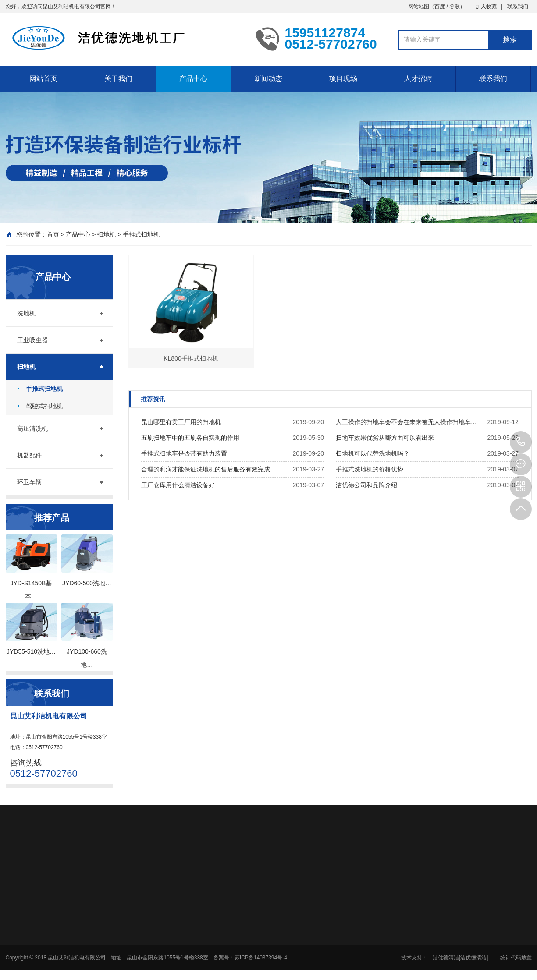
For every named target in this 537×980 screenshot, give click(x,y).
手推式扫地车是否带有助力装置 (184, 453)
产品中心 (193, 79)
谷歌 (455, 7)
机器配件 (29, 455)
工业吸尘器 (32, 340)
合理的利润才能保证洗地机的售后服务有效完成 (206, 469)
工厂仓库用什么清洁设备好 (178, 485)
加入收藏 (486, 7)
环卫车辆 (29, 482)
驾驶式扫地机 (44, 406)
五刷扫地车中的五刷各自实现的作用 (190, 438)
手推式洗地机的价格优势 (370, 469)
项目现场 (343, 79)
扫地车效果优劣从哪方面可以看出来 (385, 438)
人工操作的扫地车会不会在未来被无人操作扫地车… (406, 422)
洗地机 (26, 313)
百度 (440, 7)
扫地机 (107, 234)
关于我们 (118, 79)
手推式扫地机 (141, 234)
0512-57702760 (521, 442)
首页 (53, 234)
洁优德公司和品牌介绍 (366, 485)
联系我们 (518, 7)
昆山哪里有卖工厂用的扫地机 (181, 422)
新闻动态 (268, 79)
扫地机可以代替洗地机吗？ (373, 453)
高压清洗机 (32, 428)
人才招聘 (418, 79)
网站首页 (43, 79)
